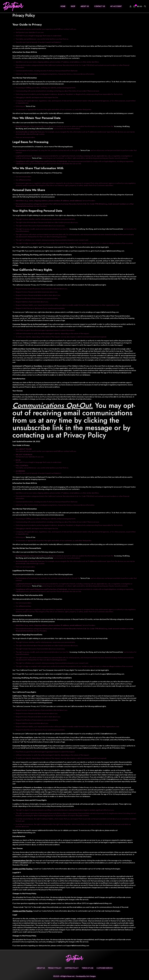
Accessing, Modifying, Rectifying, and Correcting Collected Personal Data (96, 229)
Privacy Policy (55, 968)
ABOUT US (41, 968)
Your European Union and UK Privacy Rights (58, 247)
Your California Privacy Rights (27, 247)
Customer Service (105, 968)
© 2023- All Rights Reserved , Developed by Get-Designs (75, 976)
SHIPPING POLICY (72, 968)
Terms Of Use (88, 968)
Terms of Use (30, 106)
